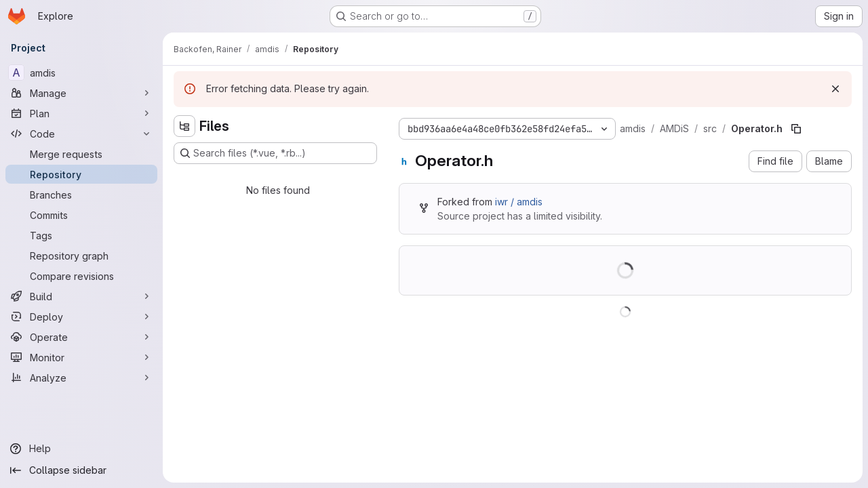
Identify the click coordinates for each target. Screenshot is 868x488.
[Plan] (81, 113)
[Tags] (81, 235)
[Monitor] (81, 357)
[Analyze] (81, 378)
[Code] (81, 134)
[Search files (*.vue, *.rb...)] (275, 153)
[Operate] (81, 337)
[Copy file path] (796, 129)
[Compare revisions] (81, 276)
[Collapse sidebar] (81, 470)
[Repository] (81, 174)
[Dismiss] (835, 89)
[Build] (81, 296)
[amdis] (81, 73)
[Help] (81, 449)
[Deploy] (81, 317)
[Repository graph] (81, 256)
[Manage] (81, 93)
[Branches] (81, 195)
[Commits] (81, 215)
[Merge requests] (81, 154)
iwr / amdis (519, 202)
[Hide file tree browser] (184, 126)
